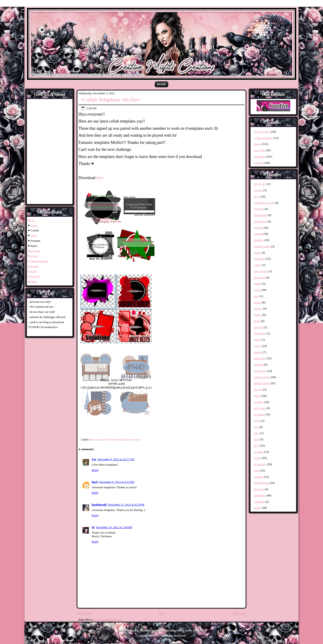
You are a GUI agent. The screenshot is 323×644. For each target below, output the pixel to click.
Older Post (239, 613)
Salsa (34, 235)
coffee (258, 265)
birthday (259, 240)
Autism (258, 190)
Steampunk (261, 215)
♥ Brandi (33, 266)
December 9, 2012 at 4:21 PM (117, 482)
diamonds (260, 277)
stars (257, 470)
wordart (258, 163)
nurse (257, 421)
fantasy (258, 308)
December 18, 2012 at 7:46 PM (114, 527)
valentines (260, 495)
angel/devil (260, 221)
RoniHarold (99, 505)
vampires (259, 502)
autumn (258, 234)
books (257, 253)
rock (256, 439)
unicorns (259, 489)
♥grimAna (34, 251)
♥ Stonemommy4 (38, 261)
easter (257, 290)
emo (256, 296)
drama (258, 284)
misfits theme (262, 383)
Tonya (34, 225)
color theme (261, 271)
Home (161, 84)
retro (257, 433)
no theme (259, 414)
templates (127, 439)
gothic (258, 346)
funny (257, 340)
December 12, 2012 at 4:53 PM (126, 505)
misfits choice (262, 377)
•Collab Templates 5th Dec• (111, 100)
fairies (258, 302)
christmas (95, 439)
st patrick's (260, 464)
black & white (262, 246)
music (257, 396)
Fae (94, 459)
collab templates (111, 439)
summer (259, 477)
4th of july (260, 184)
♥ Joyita (33, 256)
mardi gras (260, 371)
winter (137, 439)
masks (258, 144)
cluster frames (262, 132)
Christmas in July (264, 203)
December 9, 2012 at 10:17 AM (116, 459)
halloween (260, 358)
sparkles (259, 452)
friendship (260, 333)
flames (258, 315)
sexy (257, 446)
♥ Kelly (33, 271)
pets (256, 427)
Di (93, 527)
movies (258, 389)
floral (257, 321)
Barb (95, 482)
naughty (259, 402)
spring (258, 458)
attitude (258, 228)
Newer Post (85, 613)
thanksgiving (261, 483)
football (258, 327)
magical (259, 365)
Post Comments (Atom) (108, 620)
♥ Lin (31, 220)
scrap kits (259, 150)
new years (260, 408)
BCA (257, 196)
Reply (95, 470)
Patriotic (259, 209)
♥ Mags (33, 281)
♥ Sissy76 (34, 276)
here (100, 178)
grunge (258, 352)
